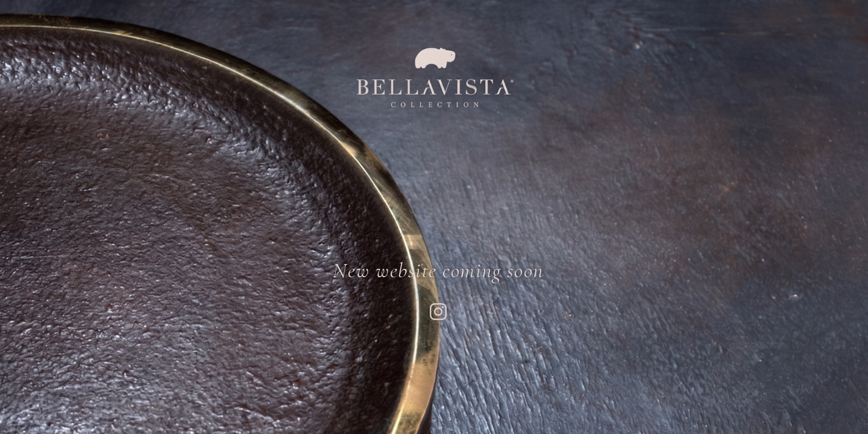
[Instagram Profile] (438, 313)
